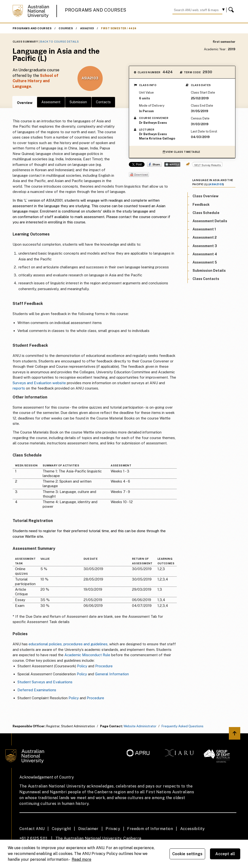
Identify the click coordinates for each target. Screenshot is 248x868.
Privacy (113, 829)
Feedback (201, 205)
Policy (82, 666)
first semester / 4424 (119, 28)
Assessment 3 (205, 246)
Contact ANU (32, 829)
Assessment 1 (204, 229)
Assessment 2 (205, 237)
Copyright (62, 829)
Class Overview (205, 196)
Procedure (104, 666)
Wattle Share (172, 164)
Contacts (103, 102)
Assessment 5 (205, 262)
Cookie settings (187, 854)
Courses (66, 28)
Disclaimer (88, 829)
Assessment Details (210, 221)
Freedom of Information (150, 829)
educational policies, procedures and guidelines (68, 644)
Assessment (51, 102)
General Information (112, 674)
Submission (78, 102)
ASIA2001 (54, 200)
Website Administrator (140, 726)
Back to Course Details (59, 42)
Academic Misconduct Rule (87, 655)
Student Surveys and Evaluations (45, 682)
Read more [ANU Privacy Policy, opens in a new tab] (81, 859)
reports (19, 388)
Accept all (225, 854)
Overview (25, 103)
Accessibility (193, 829)
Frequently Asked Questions (182, 726)
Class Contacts (206, 279)
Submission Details (209, 271)
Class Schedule (206, 213)
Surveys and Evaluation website (39, 383)
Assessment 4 (205, 254)
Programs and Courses (96, 10)
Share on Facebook (154, 164)
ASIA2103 (87, 28)
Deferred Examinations (37, 690)
